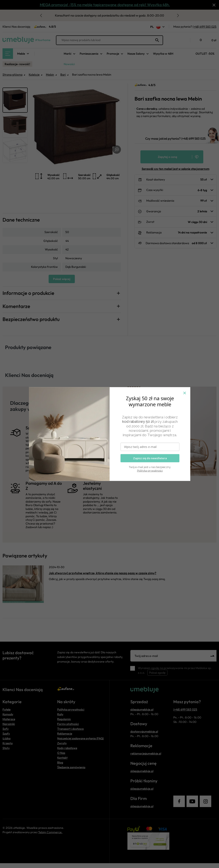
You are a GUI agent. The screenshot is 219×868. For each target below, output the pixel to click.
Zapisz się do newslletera (150, 458)
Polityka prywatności (150, 471)
